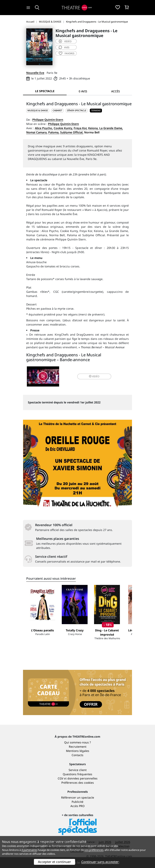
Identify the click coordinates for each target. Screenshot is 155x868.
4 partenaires (29, 850)
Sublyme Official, (72, 132)
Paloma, (54, 132)
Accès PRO (77, 806)
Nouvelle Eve (35, 73)
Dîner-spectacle (77, 110)
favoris (67, 53)
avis (64, 47)
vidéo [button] (94, 376)
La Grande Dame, (111, 128)
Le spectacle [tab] (45, 91)
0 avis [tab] (83, 91)
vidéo (65, 41)
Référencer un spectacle (78, 797)
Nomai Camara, (37, 132)
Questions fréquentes (77, 774)
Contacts (77, 755)
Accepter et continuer (54, 862)
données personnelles (82, 778)
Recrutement (78, 747)
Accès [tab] (116, 91)
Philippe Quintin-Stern (48, 120)
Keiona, (93, 128)
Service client (78, 770)
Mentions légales (78, 751)
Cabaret (57, 110)
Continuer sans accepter (100, 862)
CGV (60, 778)
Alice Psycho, (44, 128)
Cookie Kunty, (63, 128)
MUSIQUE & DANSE (38, 110)
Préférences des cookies (78, 783)
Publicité (77, 802)
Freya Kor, (81, 128)
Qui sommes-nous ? (77, 742)
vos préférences (94, 850)
